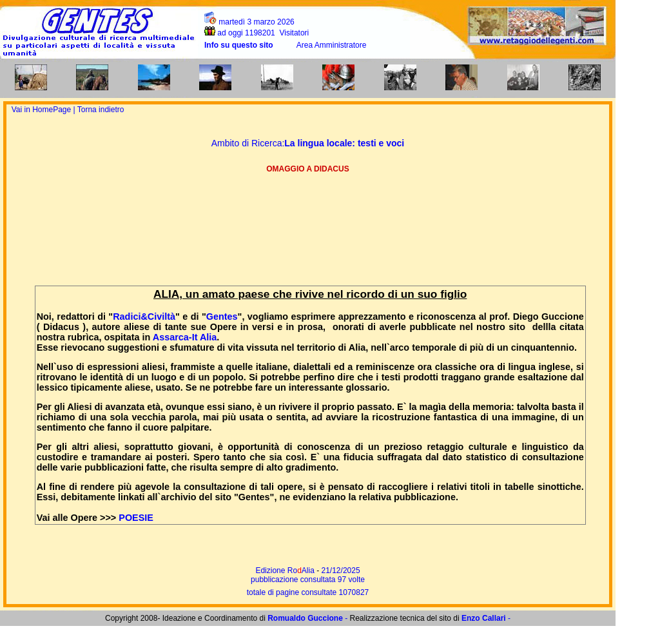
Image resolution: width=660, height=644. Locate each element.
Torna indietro (101, 110)
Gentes (222, 317)
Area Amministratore (332, 45)
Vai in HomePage (43, 110)
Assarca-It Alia (185, 337)
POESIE (136, 518)
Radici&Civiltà (144, 317)
